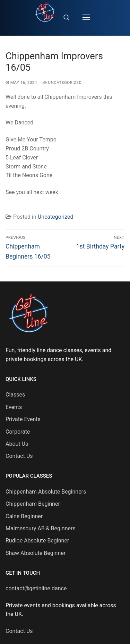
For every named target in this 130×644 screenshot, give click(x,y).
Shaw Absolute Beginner (36, 553)
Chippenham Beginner (33, 504)
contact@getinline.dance (36, 588)
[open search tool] (67, 18)
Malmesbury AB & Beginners (41, 528)
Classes (15, 395)
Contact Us (19, 456)
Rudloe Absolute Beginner (37, 541)
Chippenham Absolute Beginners (46, 492)
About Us (17, 444)
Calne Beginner (24, 516)
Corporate (18, 432)
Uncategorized (62, 82)
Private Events (23, 419)
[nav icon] (86, 18)
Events (14, 407)
